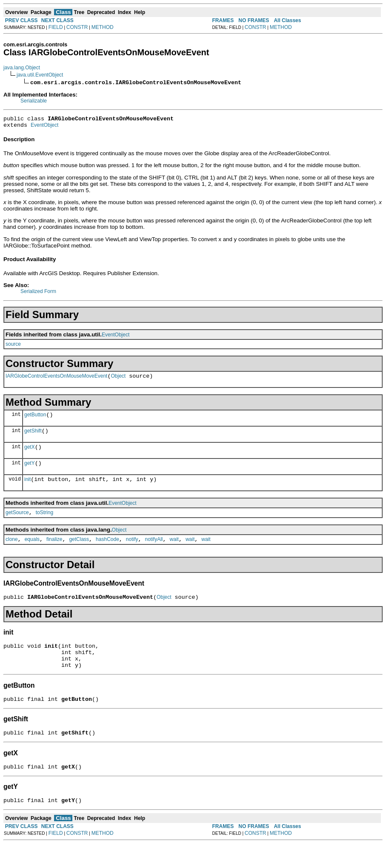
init (27, 489)
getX (30, 455)
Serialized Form (38, 294)
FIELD (56, 27)
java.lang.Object (22, 68)
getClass (79, 552)
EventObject (44, 128)
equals (32, 552)
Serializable (34, 101)
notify (132, 552)
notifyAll (154, 552)
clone (12, 552)
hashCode (107, 552)
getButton (35, 420)
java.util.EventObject (40, 75)
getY (30, 472)
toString (44, 524)
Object (118, 380)
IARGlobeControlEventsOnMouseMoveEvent (56, 380)
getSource (17, 524)
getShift (33, 437)
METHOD (103, 27)
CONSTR (77, 27)
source (13, 347)
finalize (54, 552)
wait (174, 552)
